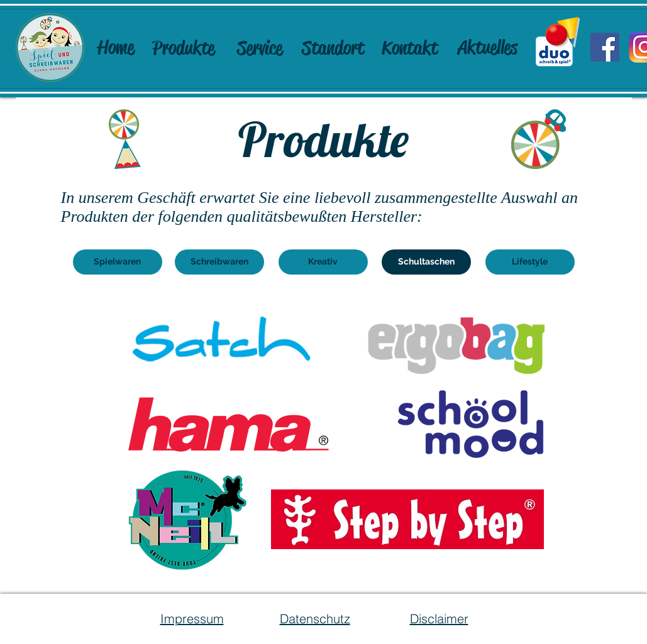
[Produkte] (184, 48)
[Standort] (333, 48)
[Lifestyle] (530, 262)
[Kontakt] (410, 48)
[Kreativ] (323, 262)
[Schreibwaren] (219, 262)
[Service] (260, 48)
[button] (426, 262)
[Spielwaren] (118, 262)
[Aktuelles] (488, 47)
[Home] (116, 47)
